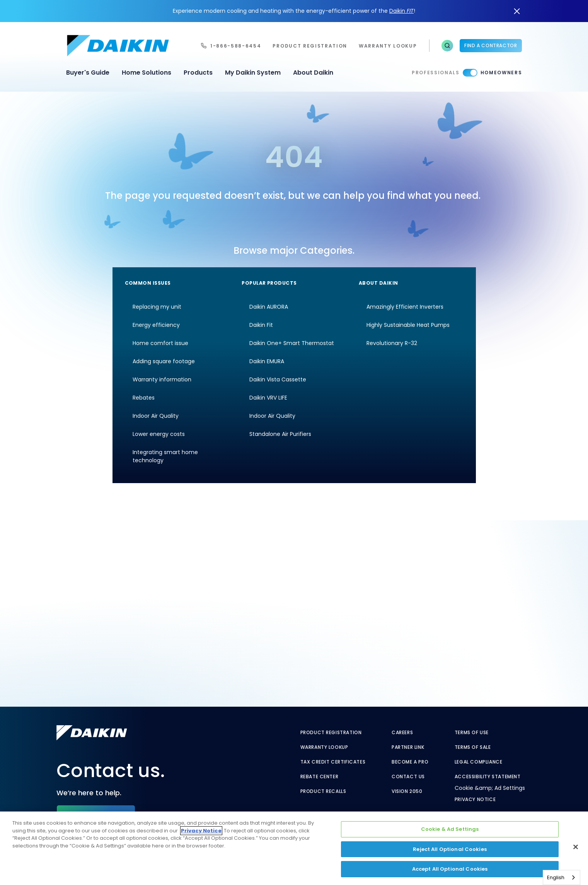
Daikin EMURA (267, 361)
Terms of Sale (473, 747)
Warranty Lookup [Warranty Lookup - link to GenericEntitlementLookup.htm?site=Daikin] (324, 747)
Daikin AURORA (269, 307)
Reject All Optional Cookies (450, 849)
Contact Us (408, 777)
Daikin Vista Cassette (278, 379)
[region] (294, 848)
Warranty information (162, 379)
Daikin (401, 11)
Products (198, 73)
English (556, 877)
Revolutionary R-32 (392, 343)
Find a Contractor (491, 45)
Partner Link (408, 747)
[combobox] (562, 877)
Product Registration (310, 46)
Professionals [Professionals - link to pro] (436, 73)
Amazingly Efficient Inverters (405, 307)
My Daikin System (253, 73)
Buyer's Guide (88, 73)
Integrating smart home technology (165, 456)
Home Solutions (147, 73)
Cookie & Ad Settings (450, 829)
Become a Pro (410, 762)
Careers (402, 733)
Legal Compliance (479, 762)
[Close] (576, 847)
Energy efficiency (156, 325)
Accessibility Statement (488, 777)
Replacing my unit (157, 307)
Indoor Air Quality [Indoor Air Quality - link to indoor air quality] (272, 416)
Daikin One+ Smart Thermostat (292, 343)
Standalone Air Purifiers (280, 434)
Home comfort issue (160, 343)
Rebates (144, 398)
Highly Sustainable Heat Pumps (408, 325)
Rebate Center (320, 777)
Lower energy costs (159, 434)
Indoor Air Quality (156, 416)
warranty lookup (388, 46)
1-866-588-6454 (236, 46)
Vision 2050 (407, 791)
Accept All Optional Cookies (450, 869)
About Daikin (313, 73)
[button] (447, 46)
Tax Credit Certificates (333, 762)
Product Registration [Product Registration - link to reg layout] (331, 733)
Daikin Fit (261, 325)
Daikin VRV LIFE (268, 398)
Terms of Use (472, 733)
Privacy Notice (475, 800)
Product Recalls (323, 791)
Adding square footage (164, 361)
